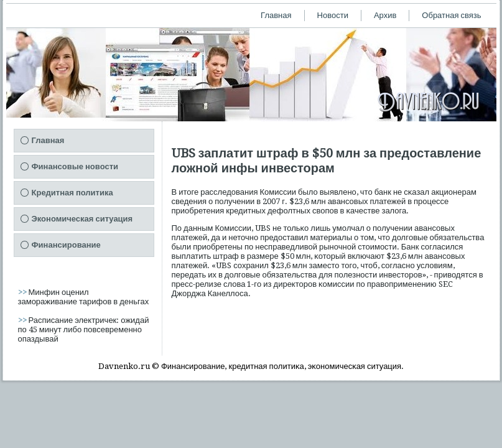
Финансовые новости (75, 166)
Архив (385, 15)
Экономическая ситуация (82, 219)
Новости (333, 15)
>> (23, 292)
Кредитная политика (72, 193)
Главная (276, 15)
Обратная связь (451, 15)
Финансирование (66, 245)
